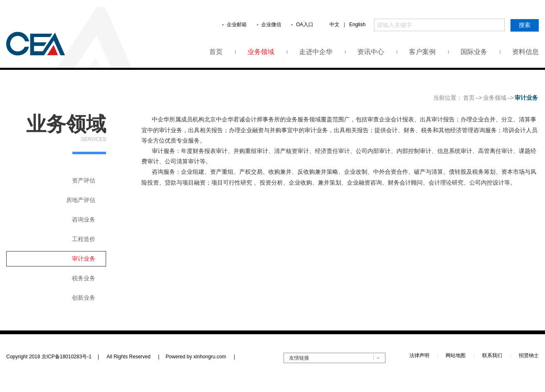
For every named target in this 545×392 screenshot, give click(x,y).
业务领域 (261, 52)
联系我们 (492, 355)
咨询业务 (84, 219)
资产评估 (84, 180)
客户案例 (422, 52)
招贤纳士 (529, 355)
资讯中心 (371, 52)
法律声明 (419, 355)
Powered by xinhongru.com (200, 357)
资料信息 (525, 52)
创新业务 (84, 298)
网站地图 (456, 355)
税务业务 (84, 278)
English (357, 25)
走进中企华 (316, 52)
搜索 (525, 25)
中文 (334, 25)
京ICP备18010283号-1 (67, 357)
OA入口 (304, 25)
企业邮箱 (237, 25)
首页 (216, 52)
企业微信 (271, 25)
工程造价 (84, 239)
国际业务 (474, 52)
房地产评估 (81, 200)
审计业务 (84, 259)
